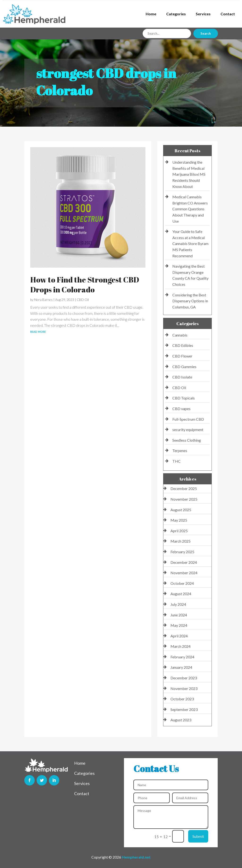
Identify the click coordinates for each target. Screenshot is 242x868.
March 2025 (180, 541)
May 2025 (179, 520)
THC (176, 461)
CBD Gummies (184, 367)
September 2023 (184, 709)
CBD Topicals (184, 398)
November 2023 (184, 688)
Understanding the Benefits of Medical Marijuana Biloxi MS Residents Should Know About (189, 174)
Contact (228, 14)
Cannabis (180, 335)
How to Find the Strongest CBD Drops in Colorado (85, 284)
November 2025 (184, 499)
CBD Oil (83, 300)
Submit (198, 836)
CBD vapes (181, 409)
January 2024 (181, 667)
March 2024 (180, 646)
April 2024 (179, 636)
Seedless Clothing (187, 440)
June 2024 (179, 615)
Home (151, 14)
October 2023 (182, 699)
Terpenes (180, 451)
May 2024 (179, 625)
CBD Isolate (182, 377)
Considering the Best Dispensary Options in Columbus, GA (190, 301)
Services (203, 14)
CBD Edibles (183, 345)
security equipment (188, 430)
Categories (176, 14)
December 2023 (184, 678)
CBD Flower (182, 356)
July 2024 (178, 604)
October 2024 (182, 583)
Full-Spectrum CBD (188, 419)
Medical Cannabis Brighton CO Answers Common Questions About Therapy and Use (190, 209)
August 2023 (181, 720)
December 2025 (184, 488)
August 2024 (181, 594)
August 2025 (181, 510)
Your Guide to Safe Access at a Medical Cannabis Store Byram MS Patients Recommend (190, 243)
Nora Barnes (43, 300)
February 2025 (182, 552)
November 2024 (184, 573)
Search (206, 33)
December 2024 (184, 562)
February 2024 (182, 657)
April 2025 (179, 531)
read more (38, 331)
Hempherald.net (136, 857)
